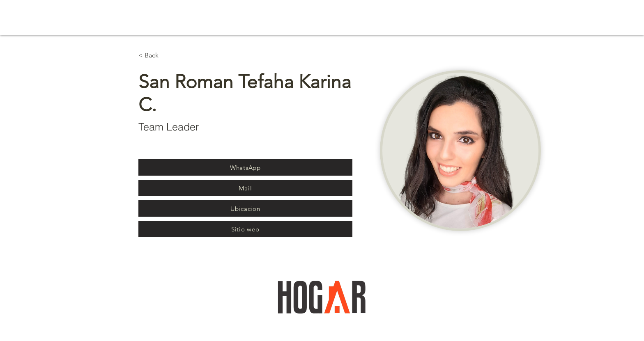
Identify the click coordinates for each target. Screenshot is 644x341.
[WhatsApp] (245, 167)
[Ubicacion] (245, 208)
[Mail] (245, 188)
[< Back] (155, 56)
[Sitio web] (245, 229)
